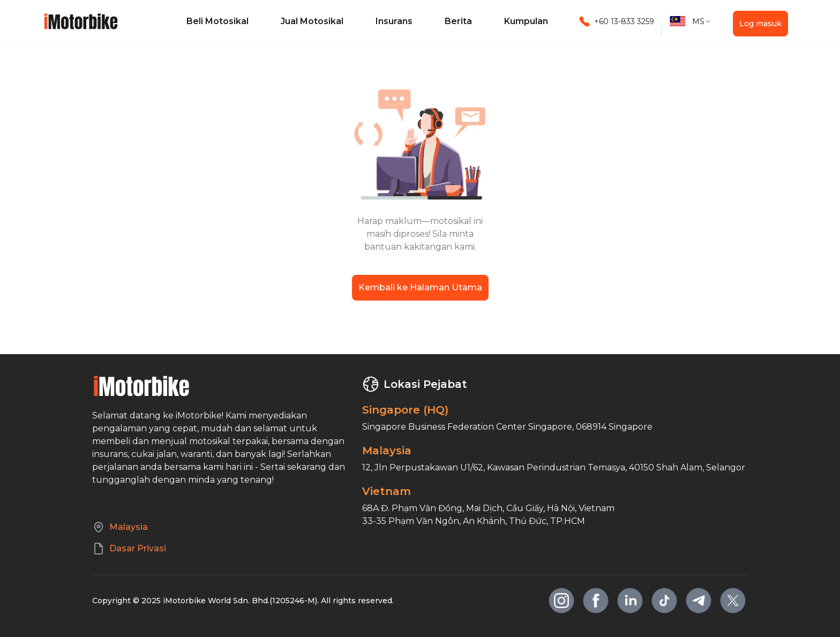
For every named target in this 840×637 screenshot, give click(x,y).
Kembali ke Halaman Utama (420, 287)
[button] (691, 21)
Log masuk (760, 24)
